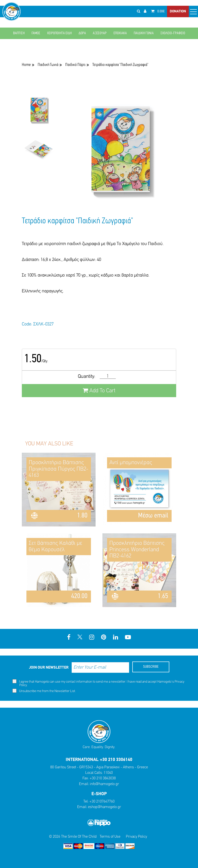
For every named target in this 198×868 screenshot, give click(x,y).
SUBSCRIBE (151, 667)
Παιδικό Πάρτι (75, 65)
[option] (39, 113)
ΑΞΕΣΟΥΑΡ (100, 33)
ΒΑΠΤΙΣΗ (19, 33)
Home (26, 65)
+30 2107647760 (102, 802)
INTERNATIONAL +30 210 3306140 (99, 760)
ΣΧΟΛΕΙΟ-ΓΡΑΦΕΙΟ (173, 33)
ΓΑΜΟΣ (36, 33)
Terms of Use (110, 837)
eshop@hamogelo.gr (105, 807)
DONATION (178, 11)
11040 (108, 773)
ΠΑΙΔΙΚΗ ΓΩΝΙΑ (144, 33)
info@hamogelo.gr (104, 784)
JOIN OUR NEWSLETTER (49, 668)
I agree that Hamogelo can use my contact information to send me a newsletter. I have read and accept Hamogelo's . (98, 683)
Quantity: (86, 377)
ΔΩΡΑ (82, 33)
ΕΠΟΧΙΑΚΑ (120, 33)
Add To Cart (99, 391)
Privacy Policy (136, 837)
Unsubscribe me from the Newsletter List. (44, 691)
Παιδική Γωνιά (48, 65)
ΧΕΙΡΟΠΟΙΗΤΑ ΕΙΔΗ (59, 33)
